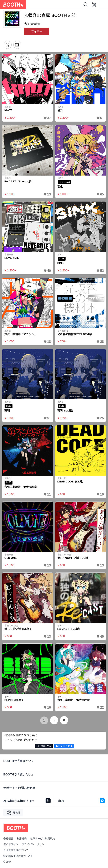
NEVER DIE (12, 258)
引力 (60, 110)
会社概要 (8, 839)
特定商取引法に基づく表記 (18, 856)
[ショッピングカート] (94, 5)
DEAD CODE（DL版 (70, 482)
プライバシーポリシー (34, 844)
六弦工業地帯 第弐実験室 (74, 700)
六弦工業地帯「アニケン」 (21, 334)
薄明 (7, 411)
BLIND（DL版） (14, 700)
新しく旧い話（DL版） (18, 629)
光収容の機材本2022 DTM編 (74, 334)
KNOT (8, 110)
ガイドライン (11, 844)
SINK (61, 263)
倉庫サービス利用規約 (42, 839)
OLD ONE (11, 558)
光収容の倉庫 (32, 24)
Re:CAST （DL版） (70, 629)
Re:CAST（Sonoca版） (19, 181)
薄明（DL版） (66, 411)
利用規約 (22, 839)
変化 (60, 187)
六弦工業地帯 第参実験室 (21, 487)
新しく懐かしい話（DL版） (74, 558)
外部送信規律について (16, 850)
